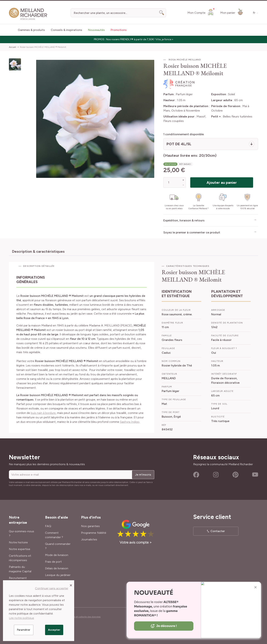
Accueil (13, 47)
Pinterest (235, 475)
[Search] (162, 13)
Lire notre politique (22, 618)
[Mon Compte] (201, 12)
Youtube (255, 475)
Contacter (218, 531)
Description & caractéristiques (38, 251)
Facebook (196, 475)
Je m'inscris (143, 475)
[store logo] (28, 14)
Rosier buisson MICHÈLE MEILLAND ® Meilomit (43, 47)
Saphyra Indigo (130, 422)
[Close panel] (71, 585)
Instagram (216, 475)
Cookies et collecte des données (84, 617)
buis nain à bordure (43, 413)
